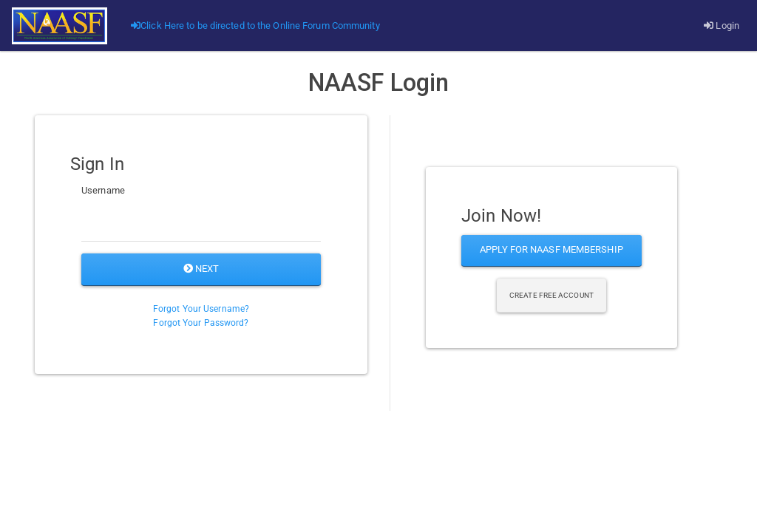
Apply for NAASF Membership (551, 249)
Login (722, 25)
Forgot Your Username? (201, 309)
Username (103, 190)
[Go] (60, 25)
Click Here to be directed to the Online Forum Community (255, 25)
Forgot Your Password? (201, 323)
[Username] (201, 223)
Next (201, 269)
